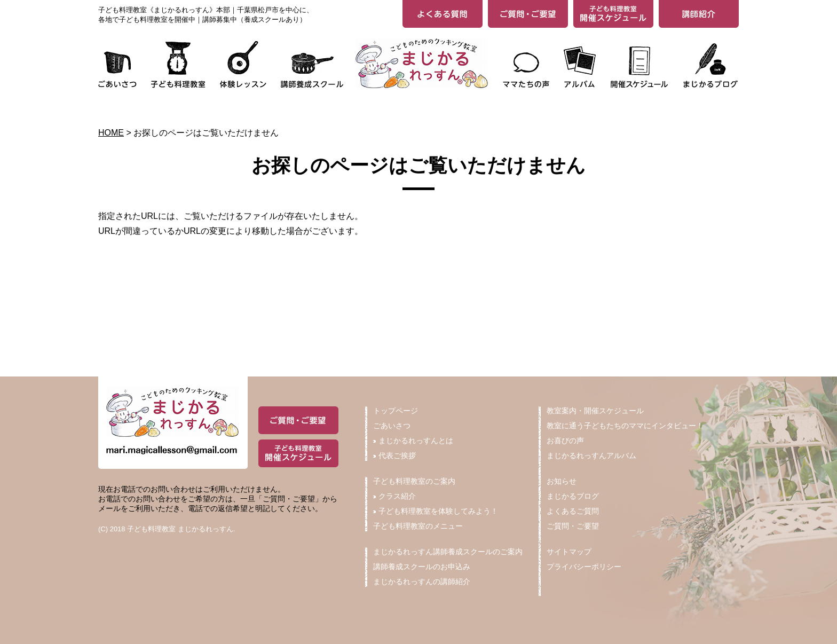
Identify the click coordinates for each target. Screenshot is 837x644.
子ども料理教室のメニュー (418, 526)
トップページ (396, 411)
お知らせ (562, 481)
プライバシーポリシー (584, 567)
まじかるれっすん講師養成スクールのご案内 (448, 552)
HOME (111, 133)
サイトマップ (569, 552)
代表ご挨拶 (394, 455)
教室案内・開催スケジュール (595, 411)
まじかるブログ (573, 496)
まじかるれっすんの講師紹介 (422, 582)
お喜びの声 (565, 441)
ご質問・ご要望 (573, 526)
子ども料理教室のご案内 (414, 481)
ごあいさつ (392, 426)
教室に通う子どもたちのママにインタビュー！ (625, 426)
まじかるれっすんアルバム (591, 455)
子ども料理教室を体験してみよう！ (436, 511)
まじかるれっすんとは (413, 441)
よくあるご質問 (573, 511)
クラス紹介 (394, 496)
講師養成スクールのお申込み (422, 567)
